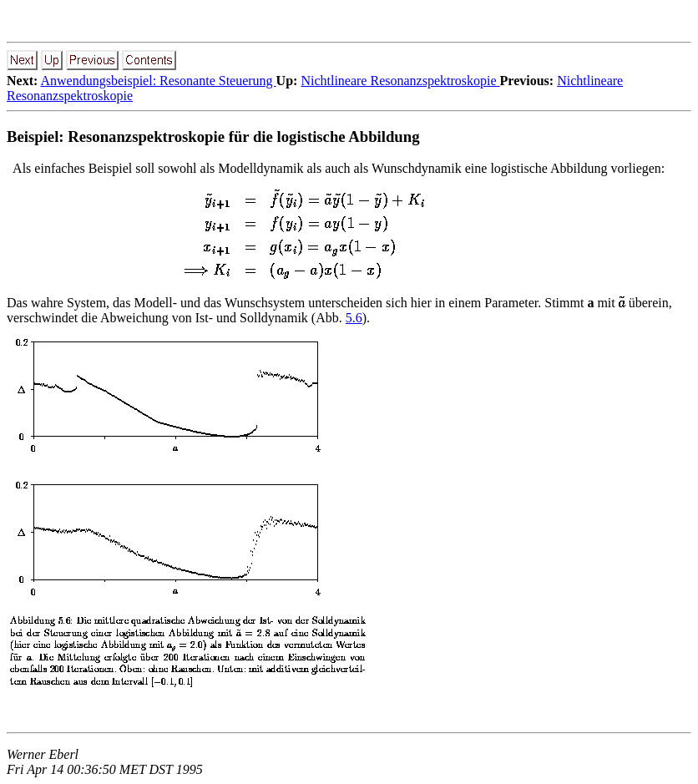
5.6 (354, 318)
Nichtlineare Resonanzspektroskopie (400, 81)
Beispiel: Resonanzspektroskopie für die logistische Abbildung (213, 137)
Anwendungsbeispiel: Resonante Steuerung (158, 81)
